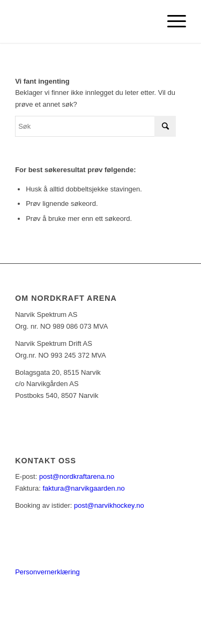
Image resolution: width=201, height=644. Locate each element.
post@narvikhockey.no (109, 505)
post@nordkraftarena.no (77, 476)
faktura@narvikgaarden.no (83, 488)
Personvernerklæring (47, 572)
